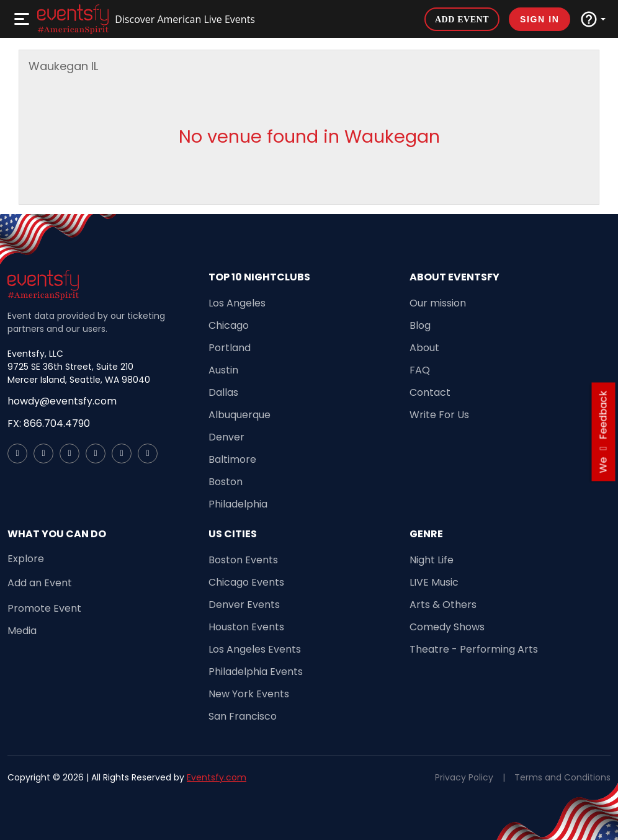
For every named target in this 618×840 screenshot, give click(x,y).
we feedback (603, 432)
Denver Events (244, 605)
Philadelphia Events (256, 672)
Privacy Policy (464, 777)
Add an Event (40, 583)
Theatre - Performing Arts (474, 649)
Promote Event (44, 608)
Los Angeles (237, 303)
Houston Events (246, 627)
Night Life (432, 560)
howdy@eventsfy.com (62, 401)
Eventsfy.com (217, 777)
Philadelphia (238, 504)
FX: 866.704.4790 (49, 423)
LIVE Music (434, 582)
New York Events (249, 694)
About (424, 348)
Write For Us (439, 415)
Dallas (223, 392)
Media (22, 631)
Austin (223, 370)
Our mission (438, 303)
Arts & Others (443, 605)
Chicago (229, 325)
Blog (420, 325)
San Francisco (243, 716)
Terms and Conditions (562, 777)
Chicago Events (246, 582)
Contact (430, 392)
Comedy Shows (447, 627)
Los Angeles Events (255, 649)
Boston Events (243, 560)
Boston (226, 482)
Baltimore (232, 459)
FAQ (420, 370)
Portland (230, 348)
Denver (226, 437)
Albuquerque (240, 415)
